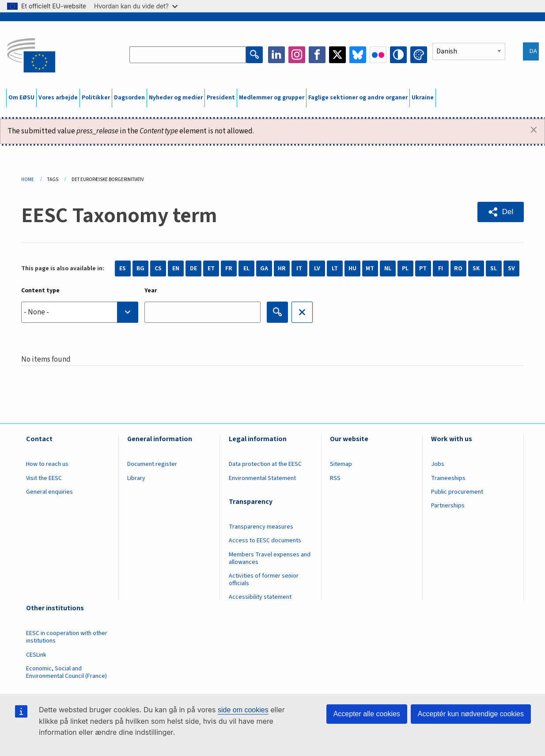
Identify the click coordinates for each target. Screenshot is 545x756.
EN (176, 268)
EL (246, 268)
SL (494, 268)
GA (264, 268)
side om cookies (243, 710)
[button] (501, 212)
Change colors (419, 55)
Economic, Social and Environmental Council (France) (67, 672)
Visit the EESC (44, 478)
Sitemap (341, 464)
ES (123, 268)
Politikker (96, 98)
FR (229, 268)
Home (28, 180)
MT (370, 268)
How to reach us (47, 464)
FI (441, 268)
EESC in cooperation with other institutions (67, 637)
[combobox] (80, 312)
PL (405, 268)
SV (511, 268)
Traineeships (448, 478)
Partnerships (448, 506)
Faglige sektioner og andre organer (358, 98)
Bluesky (358, 55)
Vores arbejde (58, 98)
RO (458, 268)
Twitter (337, 55)
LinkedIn (276, 55)
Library (136, 478)
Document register (152, 464)
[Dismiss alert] (534, 130)
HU (352, 268)
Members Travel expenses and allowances (270, 558)
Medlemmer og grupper (272, 98)
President (221, 98)
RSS (335, 478)
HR (282, 268)
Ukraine (423, 98)
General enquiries (49, 492)
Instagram (297, 55)
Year (151, 291)
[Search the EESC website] (187, 55)
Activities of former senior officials (264, 580)
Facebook (317, 55)
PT (423, 268)
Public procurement (457, 492)
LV (317, 268)
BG (140, 268)
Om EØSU (21, 98)
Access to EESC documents (265, 541)
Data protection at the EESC (265, 464)
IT (299, 268)
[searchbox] (80, 312)
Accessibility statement (260, 597)
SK (476, 268)
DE (193, 268)
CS (158, 268)
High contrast (398, 55)
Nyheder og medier (176, 98)
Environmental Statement (262, 478)
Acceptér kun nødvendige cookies (471, 714)
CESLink (36, 655)
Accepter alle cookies (367, 714)
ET (211, 268)
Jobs (438, 464)
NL (388, 268)
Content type (40, 291)
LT (335, 268)
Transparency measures (261, 527)
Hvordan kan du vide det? (136, 6)
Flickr (378, 55)
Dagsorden (129, 98)
